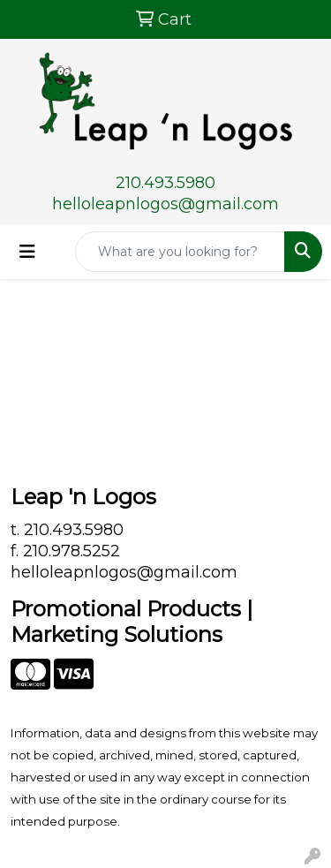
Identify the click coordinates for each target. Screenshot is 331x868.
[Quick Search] (180, 252)
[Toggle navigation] (27, 252)
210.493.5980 (165, 183)
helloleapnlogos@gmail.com (165, 204)
